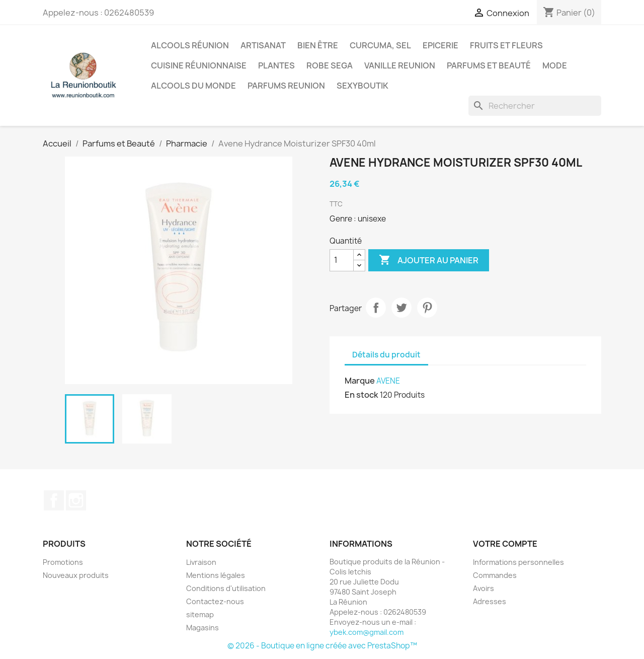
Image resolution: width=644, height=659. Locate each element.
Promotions (63, 562)
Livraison (201, 562)
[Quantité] (342, 260)
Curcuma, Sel (380, 45)
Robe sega (330, 65)
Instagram (76, 500)
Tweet (401, 308)
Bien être (318, 45)
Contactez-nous (215, 601)
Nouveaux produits (76, 575)
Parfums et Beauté (489, 65)
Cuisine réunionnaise (199, 65)
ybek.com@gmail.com (367, 632)
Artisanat (263, 45)
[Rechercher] (535, 106)
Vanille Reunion (400, 65)
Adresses (490, 601)
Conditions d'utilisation (226, 588)
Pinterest (427, 308)
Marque (360, 381)
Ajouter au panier (429, 260)
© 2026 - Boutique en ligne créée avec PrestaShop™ (322, 646)
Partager (376, 308)
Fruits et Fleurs (506, 45)
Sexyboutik (363, 86)
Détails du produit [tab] (386, 355)
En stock (361, 395)
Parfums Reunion (286, 86)
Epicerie (440, 45)
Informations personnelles (518, 562)
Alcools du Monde (193, 86)
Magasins (203, 628)
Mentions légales (216, 575)
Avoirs (484, 588)
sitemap (200, 614)
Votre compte (505, 544)
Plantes (276, 65)
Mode (555, 65)
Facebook (54, 500)
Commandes (495, 575)
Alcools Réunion (190, 45)
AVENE (388, 381)
